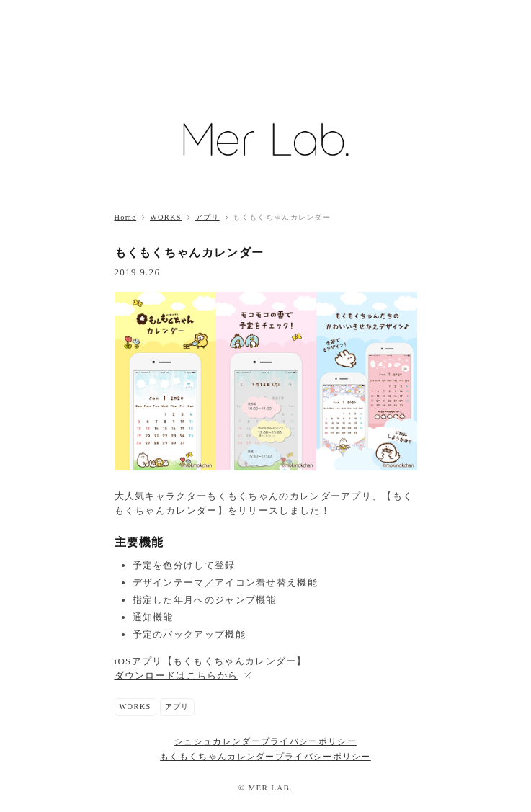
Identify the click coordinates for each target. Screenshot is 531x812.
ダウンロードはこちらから (177, 675)
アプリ (208, 217)
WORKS (166, 217)
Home (126, 217)
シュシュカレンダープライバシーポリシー (265, 742)
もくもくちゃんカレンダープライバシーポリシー (265, 757)
